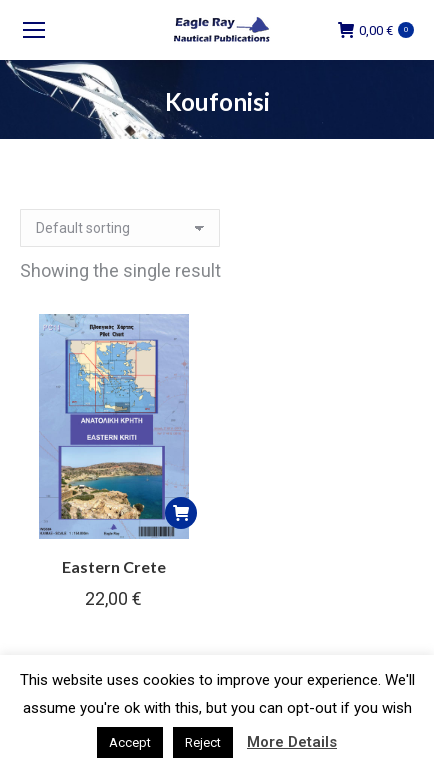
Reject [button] (203, 742)
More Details (292, 742)
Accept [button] (130, 742)
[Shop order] (120, 228)
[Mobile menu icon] (34, 30)
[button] (181, 513)
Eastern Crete (114, 566)
